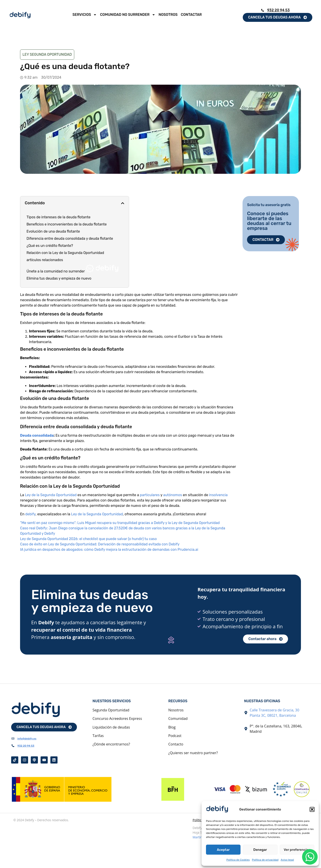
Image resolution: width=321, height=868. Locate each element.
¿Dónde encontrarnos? (111, 744)
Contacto (176, 744)
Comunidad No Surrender (128, 15)
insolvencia (218, 495)
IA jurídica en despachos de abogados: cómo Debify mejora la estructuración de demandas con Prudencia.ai (109, 550)
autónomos (173, 495)
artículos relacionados (45, 260)
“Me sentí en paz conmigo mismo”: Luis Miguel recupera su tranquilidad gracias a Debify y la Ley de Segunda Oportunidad (120, 523)
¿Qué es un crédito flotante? (50, 246)
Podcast (175, 736)
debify (30, 514)
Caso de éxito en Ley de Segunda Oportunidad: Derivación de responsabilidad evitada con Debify (100, 544)
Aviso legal (287, 860)
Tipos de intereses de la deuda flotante (59, 217)
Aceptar (223, 850)
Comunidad (178, 719)
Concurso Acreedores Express (117, 719)
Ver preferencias (297, 850)
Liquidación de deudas (111, 727)
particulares (150, 495)
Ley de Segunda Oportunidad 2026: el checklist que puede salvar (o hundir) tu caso (88, 539)
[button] (312, 809)
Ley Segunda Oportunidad (47, 54)
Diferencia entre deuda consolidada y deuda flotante (70, 238)
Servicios (85, 15)
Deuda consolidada (37, 435)
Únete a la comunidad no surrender (72, 269)
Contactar (191, 15)
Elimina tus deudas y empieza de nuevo (59, 278)
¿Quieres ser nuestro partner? (193, 753)
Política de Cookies (238, 860)
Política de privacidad (265, 860)
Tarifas (98, 736)
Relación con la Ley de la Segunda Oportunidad (65, 253)
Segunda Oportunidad (111, 710)
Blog (172, 727)
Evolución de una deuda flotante (53, 231)
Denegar (260, 850)
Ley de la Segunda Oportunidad (51, 495)
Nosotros (168, 15)
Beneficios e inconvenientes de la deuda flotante (67, 224)
